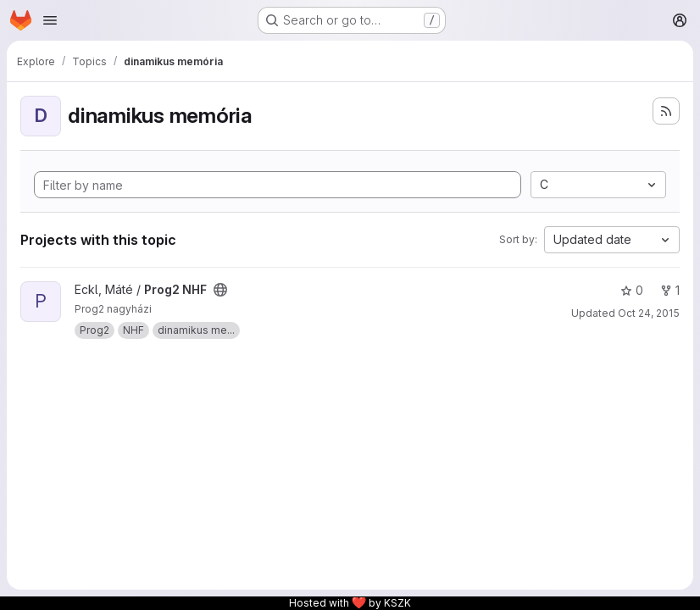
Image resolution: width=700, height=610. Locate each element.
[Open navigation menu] (50, 20)
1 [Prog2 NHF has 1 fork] (670, 290)
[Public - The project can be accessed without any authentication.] (220, 290)
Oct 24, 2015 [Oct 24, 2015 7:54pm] (649, 313)
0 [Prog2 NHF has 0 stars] (632, 290)
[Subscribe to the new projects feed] (666, 111)
